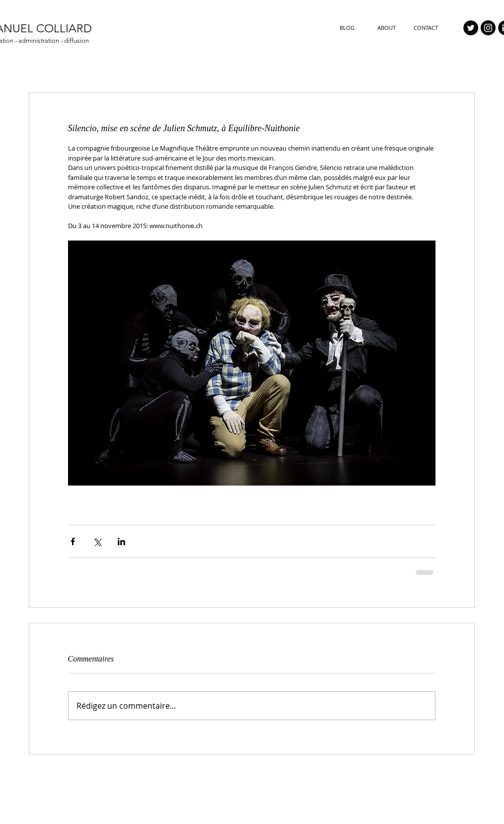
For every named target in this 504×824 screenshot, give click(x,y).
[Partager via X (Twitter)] (97, 541)
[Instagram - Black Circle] (488, 28)
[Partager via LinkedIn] (121, 541)
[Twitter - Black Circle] (471, 28)
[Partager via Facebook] (73, 541)
